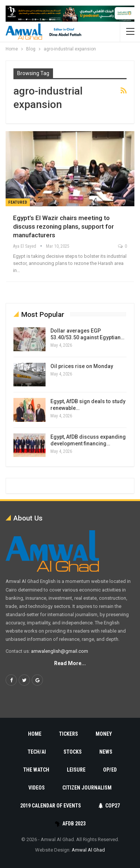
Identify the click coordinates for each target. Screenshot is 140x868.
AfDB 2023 (70, 824)
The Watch (36, 770)
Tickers (69, 734)
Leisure (76, 770)
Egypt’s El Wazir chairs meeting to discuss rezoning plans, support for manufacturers (63, 226)
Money (104, 734)
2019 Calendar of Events (51, 806)
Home (35, 734)
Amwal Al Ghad (88, 850)
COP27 (109, 806)
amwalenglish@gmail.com (60, 651)
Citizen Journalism (87, 788)
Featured (18, 202)
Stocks (73, 752)
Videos (37, 788)
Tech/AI (37, 752)
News (106, 752)
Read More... (70, 663)
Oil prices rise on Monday (82, 366)
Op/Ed (110, 770)
